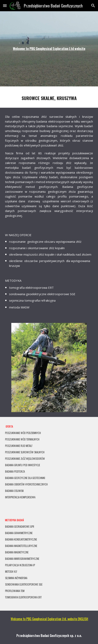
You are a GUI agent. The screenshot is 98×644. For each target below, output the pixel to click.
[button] (5, 6)
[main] (49, 49)
